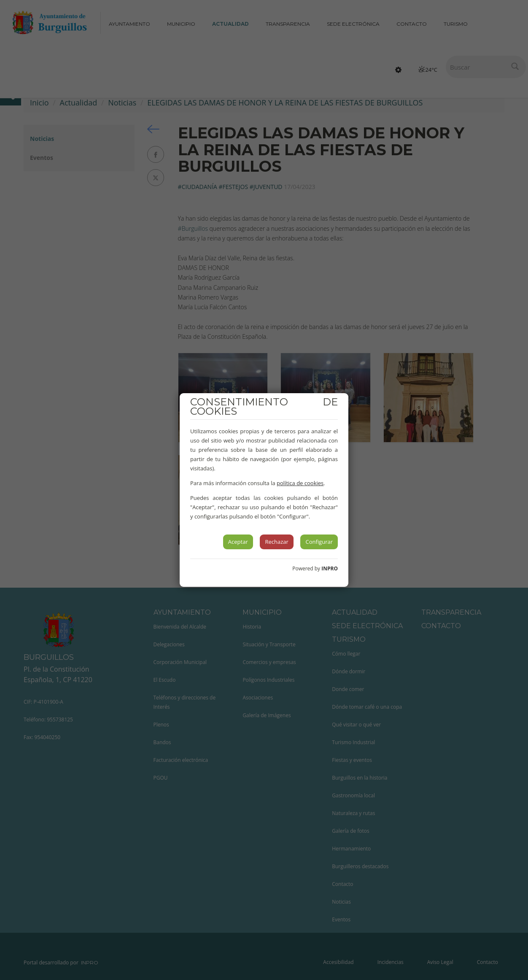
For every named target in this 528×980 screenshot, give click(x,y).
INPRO (330, 568)
